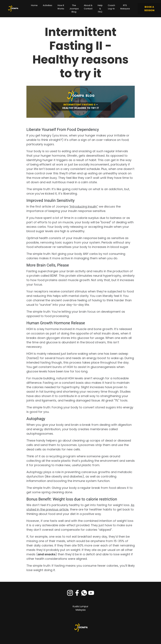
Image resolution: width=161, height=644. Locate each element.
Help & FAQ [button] (100, 9)
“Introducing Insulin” (84, 206)
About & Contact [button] (88, 7)
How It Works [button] (61, 7)
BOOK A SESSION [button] (149, 9)
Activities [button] (48, 5)
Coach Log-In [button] (111, 7)
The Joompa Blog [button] (74, 9)
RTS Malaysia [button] (125, 7)
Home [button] (34, 5)
